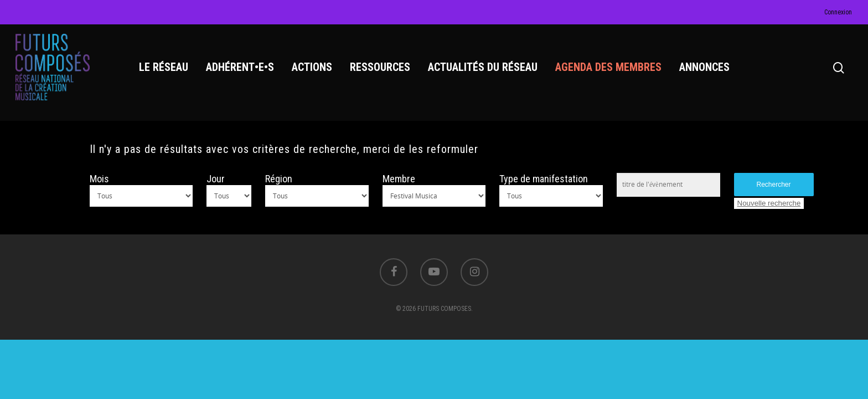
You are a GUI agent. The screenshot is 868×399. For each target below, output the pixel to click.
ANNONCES (704, 67)
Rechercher (774, 185)
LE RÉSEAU (164, 67)
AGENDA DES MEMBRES (608, 67)
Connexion (838, 12)
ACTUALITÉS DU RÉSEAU (483, 67)
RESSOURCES (380, 67)
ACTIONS (312, 67)
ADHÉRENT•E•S (240, 67)
